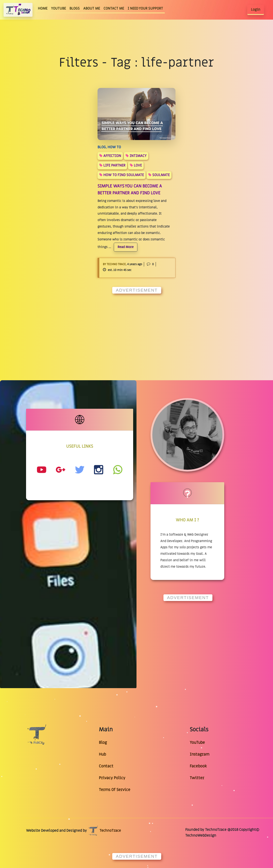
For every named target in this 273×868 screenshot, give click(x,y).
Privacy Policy (112, 778)
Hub (102, 754)
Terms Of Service (115, 790)
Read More (126, 247)
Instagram (200, 754)
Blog (103, 743)
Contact (106, 766)
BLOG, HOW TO (109, 147)
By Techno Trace (114, 264)
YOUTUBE (58, 8)
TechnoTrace (104, 831)
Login (256, 10)
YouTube (197, 743)
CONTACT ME (114, 8)
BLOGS (75, 8)
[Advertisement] (136, 329)
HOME (44, 8)
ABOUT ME (92, 8)
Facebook (198, 766)
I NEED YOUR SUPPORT (145, 8)
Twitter (197, 778)
